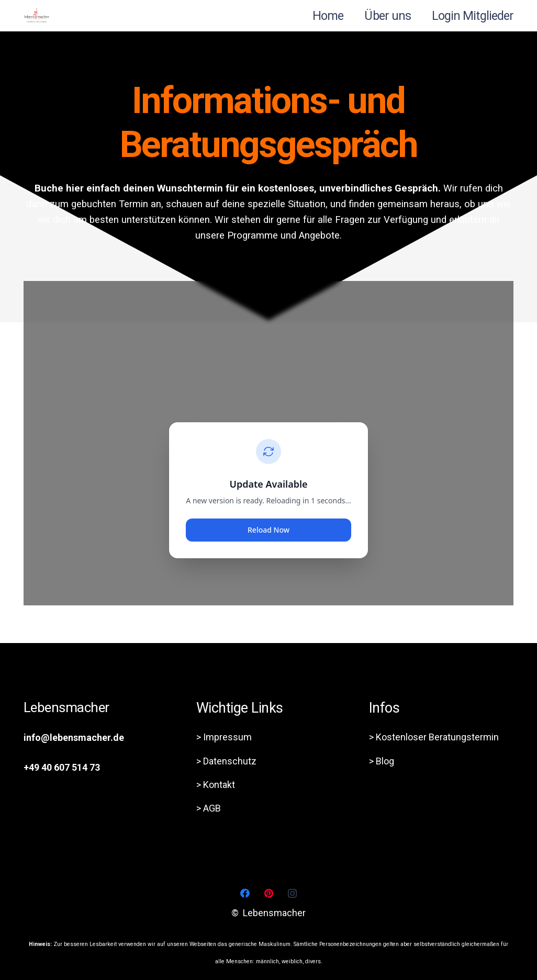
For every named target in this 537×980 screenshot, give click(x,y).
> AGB (209, 808)
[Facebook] (245, 893)
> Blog (382, 761)
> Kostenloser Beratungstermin (434, 737)
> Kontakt (216, 785)
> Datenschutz (226, 761)
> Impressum (224, 737)
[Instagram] (292, 893)
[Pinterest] (269, 893)
